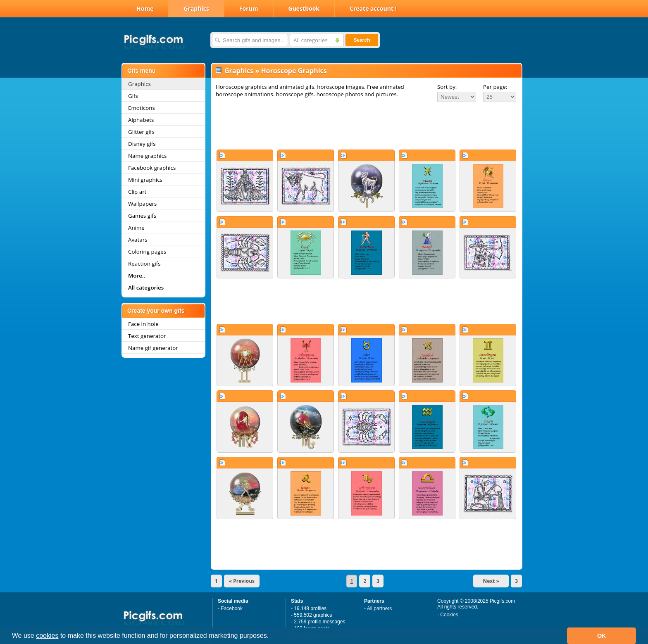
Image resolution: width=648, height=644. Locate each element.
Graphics (196, 8)
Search (362, 40)
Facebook (232, 608)
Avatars (138, 240)
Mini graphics (145, 180)
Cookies (449, 615)
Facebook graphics (152, 168)
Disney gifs (142, 144)
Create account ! (373, 8)
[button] (272, 637)
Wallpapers (142, 204)
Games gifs (142, 216)
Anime (136, 228)
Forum (249, 8)
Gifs (133, 96)
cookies (47, 636)
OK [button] (602, 636)
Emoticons (142, 108)
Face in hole (143, 324)
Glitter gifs (141, 132)
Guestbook (304, 8)
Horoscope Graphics (294, 71)
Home (145, 8)
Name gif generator (153, 348)
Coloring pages (147, 252)
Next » (491, 581)
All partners (380, 608)
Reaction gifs (144, 264)
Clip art (137, 192)
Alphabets (141, 120)
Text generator (147, 336)
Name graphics (147, 156)
